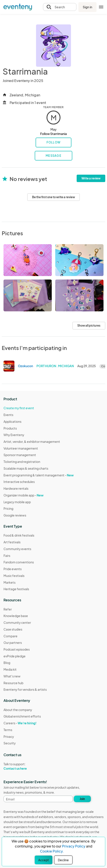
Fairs (7, 556)
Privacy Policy (74, 846)
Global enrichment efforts (22, 716)
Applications (12, 421)
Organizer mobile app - (23, 495)
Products (10, 428)
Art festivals (12, 542)
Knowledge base (16, 616)
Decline (63, 860)
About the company (18, 710)
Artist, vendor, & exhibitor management (32, 442)
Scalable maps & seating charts (26, 468)
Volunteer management (21, 448)
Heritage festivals (16, 589)
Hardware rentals (16, 488)
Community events (17, 549)
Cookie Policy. (52, 851)
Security (10, 743)
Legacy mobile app (17, 502)
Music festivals (14, 576)
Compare (10, 636)
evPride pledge (15, 656)
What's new (12, 676)
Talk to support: (22, 766)
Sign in (87, 7)
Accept (44, 860)
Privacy (9, 737)
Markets (9, 582)
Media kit (10, 669)
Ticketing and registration (22, 462)
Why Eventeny (14, 435)
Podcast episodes (17, 649)
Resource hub (13, 683)
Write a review (91, 178)
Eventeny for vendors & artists (25, 689)
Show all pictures (89, 326)
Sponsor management (20, 455)
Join (82, 799)
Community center (17, 622)
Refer (8, 609)
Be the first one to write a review (53, 197)
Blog (7, 663)
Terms (8, 730)
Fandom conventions (19, 562)
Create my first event (19, 408)
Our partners (13, 643)
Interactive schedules (19, 482)
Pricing (8, 508)
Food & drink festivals (19, 535)
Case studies (13, 629)
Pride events (13, 569)
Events (8, 415)
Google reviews (15, 515)
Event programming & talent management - (39, 475)
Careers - (20, 723)
